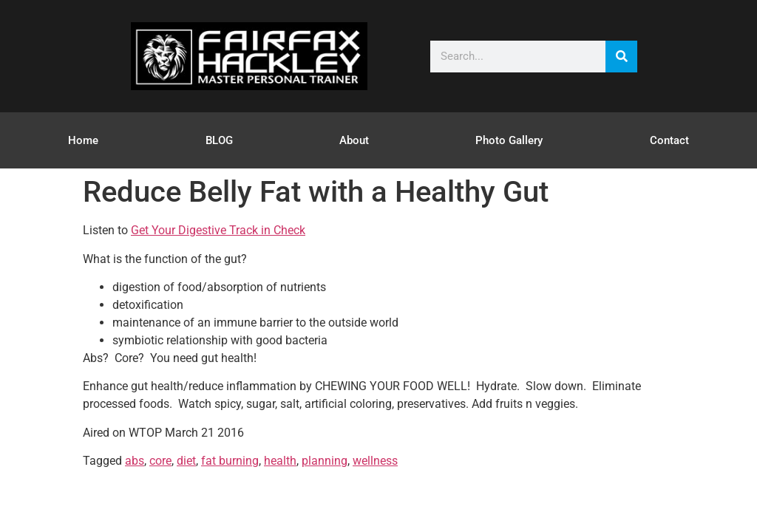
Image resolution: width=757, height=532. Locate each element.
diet (186, 461)
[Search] (621, 57)
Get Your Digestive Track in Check (218, 230)
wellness (375, 461)
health (280, 461)
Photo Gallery (509, 140)
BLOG (219, 140)
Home (83, 140)
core (160, 461)
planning (325, 461)
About (354, 140)
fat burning (230, 461)
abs (135, 461)
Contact (669, 140)
